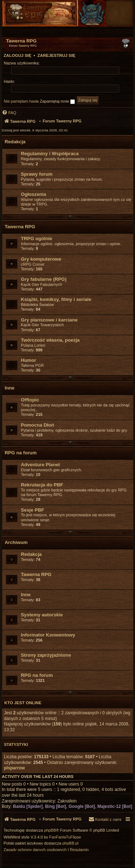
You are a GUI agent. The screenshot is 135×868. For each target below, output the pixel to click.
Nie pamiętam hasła (21, 101)
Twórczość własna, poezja (50, 340)
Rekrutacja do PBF (42, 485)
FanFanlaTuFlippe (65, 837)
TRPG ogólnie (37, 239)
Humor (29, 360)
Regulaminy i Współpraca (50, 154)
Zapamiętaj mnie (57, 102)
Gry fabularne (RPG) (44, 279)
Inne (10, 388)
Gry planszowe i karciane (49, 320)
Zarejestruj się (56, 55)
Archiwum (16, 542)
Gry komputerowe (41, 259)
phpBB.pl (70, 843)
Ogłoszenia (33, 194)
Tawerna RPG (20, 227)
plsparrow (14, 768)
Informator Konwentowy (48, 635)
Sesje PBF (33, 510)
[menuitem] (118, 32)
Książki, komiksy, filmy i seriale (56, 299)
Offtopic (30, 400)
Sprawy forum (37, 174)
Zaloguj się (17, 55)
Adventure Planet (40, 465)
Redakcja (15, 142)
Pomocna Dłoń (37, 425)
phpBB (50, 830)
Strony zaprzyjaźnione (46, 655)
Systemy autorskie (42, 615)
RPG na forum (21, 453)
